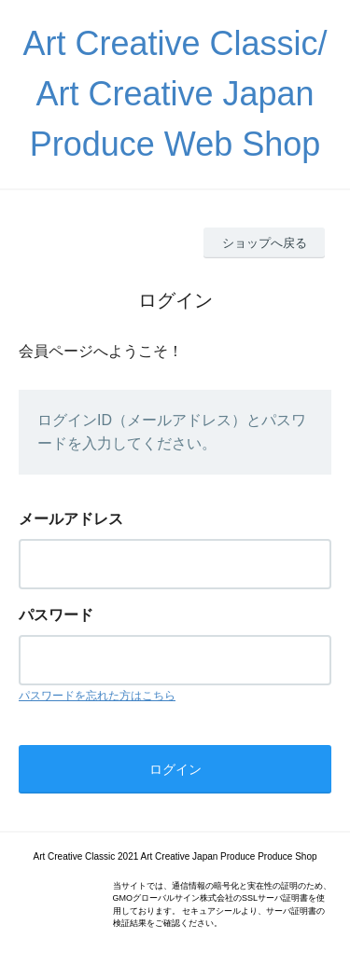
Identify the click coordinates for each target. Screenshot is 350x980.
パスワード (56, 615)
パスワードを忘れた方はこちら (97, 696)
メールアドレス (71, 519)
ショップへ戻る (265, 243)
